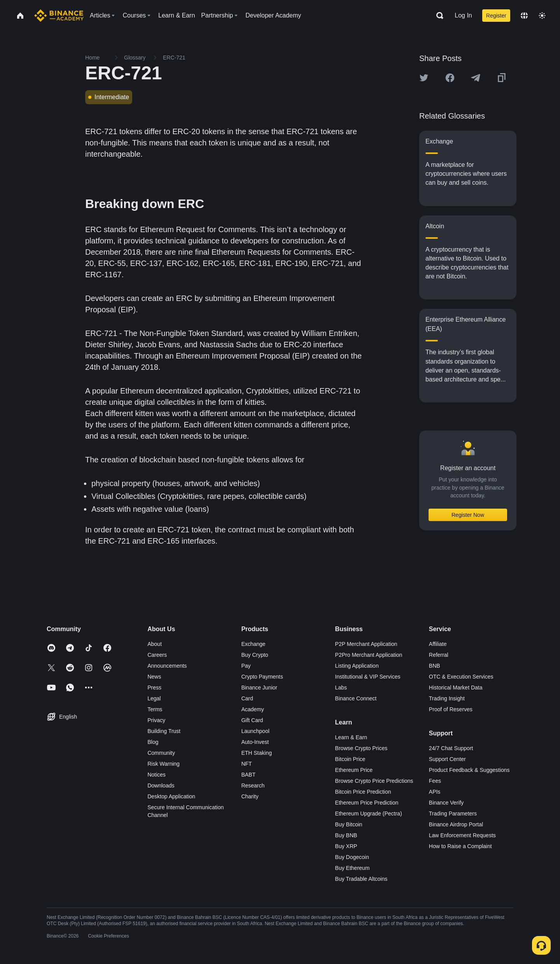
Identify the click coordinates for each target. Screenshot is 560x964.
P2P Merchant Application (366, 644)
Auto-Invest (255, 742)
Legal (154, 698)
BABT (248, 775)
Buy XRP (346, 846)
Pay (246, 666)
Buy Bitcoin (349, 824)
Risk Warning (164, 764)
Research (253, 786)
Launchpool (255, 731)
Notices (157, 775)
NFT (246, 764)
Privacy (156, 720)
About (155, 644)
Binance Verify (446, 803)
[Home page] (59, 16)
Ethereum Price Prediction (367, 803)
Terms (155, 709)
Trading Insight (447, 698)
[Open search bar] (437, 16)
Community (161, 753)
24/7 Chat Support (451, 748)
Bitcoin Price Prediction (363, 792)
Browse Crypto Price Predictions (374, 781)
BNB (435, 666)
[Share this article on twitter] (424, 78)
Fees (435, 781)
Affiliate (438, 644)
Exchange (253, 644)
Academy (252, 709)
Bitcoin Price (350, 759)
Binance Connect (356, 698)
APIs (435, 792)
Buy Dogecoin (352, 857)
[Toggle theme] (542, 16)
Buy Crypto (255, 655)
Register (496, 16)
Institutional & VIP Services (368, 677)
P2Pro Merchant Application (369, 655)
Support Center (447, 759)
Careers (157, 655)
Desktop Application (171, 796)
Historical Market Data (456, 688)
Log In (463, 15)
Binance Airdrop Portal (456, 824)
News (154, 677)
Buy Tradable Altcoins (361, 879)
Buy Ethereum (353, 868)
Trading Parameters (453, 814)
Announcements (167, 666)
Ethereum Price (354, 770)
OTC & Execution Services (461, 677)
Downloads (161, 786)
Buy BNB (346, 835)
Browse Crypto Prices (361, 748)
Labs (341, 688)
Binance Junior (259, 688)
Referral (439, 655)
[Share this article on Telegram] (476, 78)
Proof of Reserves (451, 709)
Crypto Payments (262, 677)
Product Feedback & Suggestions (469, 770)
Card (247, 698)
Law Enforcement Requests (462, 835)
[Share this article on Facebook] (450, 78)
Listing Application (357, 666)
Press (154, 688)
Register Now (468, 515)
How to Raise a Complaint (460, 846)
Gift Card (252, 720)
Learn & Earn (351, 737)
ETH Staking (256, 753)
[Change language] (524, 16)
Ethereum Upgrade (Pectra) (369, 814)
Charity (250, 796)
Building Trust (164, 731)
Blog (153, 742)
